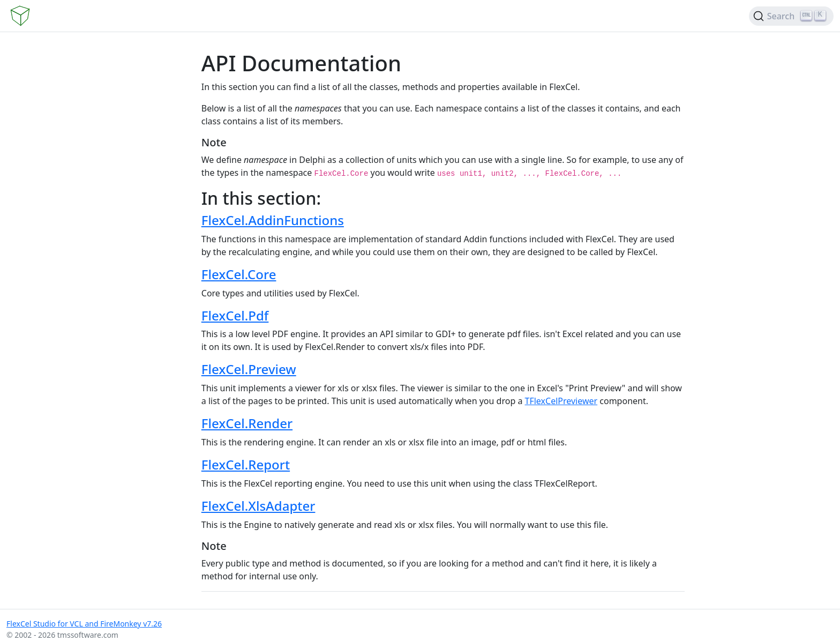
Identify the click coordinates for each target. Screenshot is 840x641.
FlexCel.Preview (249, 369)
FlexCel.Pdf (235, 315)
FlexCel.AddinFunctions (273, 220)
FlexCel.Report (246, 464)
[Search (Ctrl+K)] (791, 16)
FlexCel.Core (239, 274)
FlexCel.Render (247, 423)
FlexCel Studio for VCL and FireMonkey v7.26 (84, 624)
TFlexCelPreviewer (561, 401)
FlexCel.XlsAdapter (258, 506)
